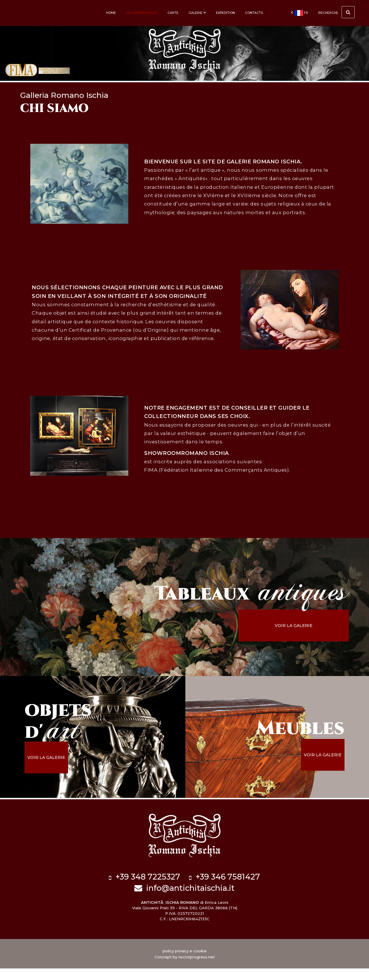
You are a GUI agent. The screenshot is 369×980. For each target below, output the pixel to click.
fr (300, 13)
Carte (173, 13)
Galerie (197, 13)
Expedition (225, 13)
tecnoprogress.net (197, 968)
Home (111, 13)
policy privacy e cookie (185, 962)
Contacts (254, 13)
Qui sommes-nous (142, 13)
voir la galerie (310, 644)
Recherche (336, 12)
